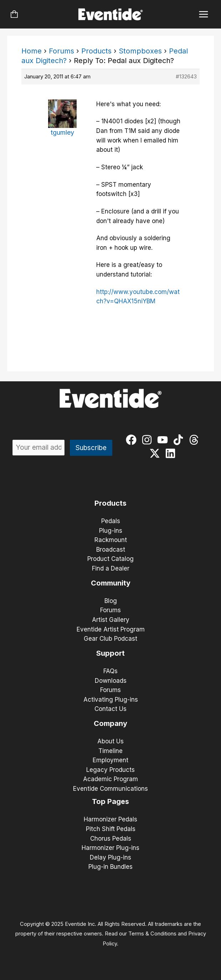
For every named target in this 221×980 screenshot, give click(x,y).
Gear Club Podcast (110, 639)
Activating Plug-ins (111, 700)
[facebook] (133, 440)
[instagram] (148, 440)
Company (110, 723)
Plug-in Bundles (110, 867)
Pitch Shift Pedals (111, 829)
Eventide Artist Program (111, 629)
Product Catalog (110, 559)
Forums (61, 51)
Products (96, 51)
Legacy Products (110, 770)
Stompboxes (140, 51)
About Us (110, 741)
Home (32, 51)
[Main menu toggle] (204, 14)
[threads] (196, 440)
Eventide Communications (110, 789)
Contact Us (110, 709)
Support (110, 653)
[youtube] (164, 440)
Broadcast (111, 550)
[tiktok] (180, 440)
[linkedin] (172, 453)
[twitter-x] (156, 453)
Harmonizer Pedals (110, 819)
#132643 (186, 76)
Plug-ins (111, 531)
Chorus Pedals (111, 839)
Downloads (111, 681)
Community (111, 583)
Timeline (110, 751)
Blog (111, 601)
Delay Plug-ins (110, 857)
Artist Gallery (111, 620)
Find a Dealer (111, 568)
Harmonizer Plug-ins (110, 848)
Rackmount (111, 540)
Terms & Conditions (152, 934)
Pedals (111, 521)
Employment (110, 760)
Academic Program (110, 779)
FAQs (110, 671)
